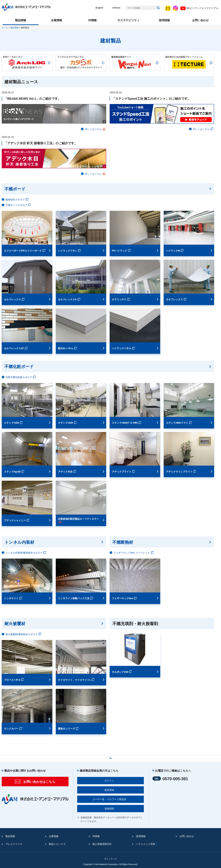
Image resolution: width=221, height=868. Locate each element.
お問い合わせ (187, 836)
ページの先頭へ (110, 757)
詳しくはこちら (95, 129)
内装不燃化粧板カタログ (21, 377)
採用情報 (141, 836)
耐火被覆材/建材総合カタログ (24, 634)
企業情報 (54, 836)
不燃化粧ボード (19, 367)
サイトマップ (110, 859)
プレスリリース (14, 844)
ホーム (5, 28)
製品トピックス (57, 844)
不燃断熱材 (123, 542)
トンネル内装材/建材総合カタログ (26, 553)
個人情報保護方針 (102, 844)
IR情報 (96, 836)
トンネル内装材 (19, 542)
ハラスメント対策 (148, 844)
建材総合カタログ (17, 200)
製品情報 (15, 28)
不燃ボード (15, 189)
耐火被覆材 (15, 624)
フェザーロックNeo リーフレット (134, 553)
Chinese (116, 8)
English (99, 8)
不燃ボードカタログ (19, 205)
